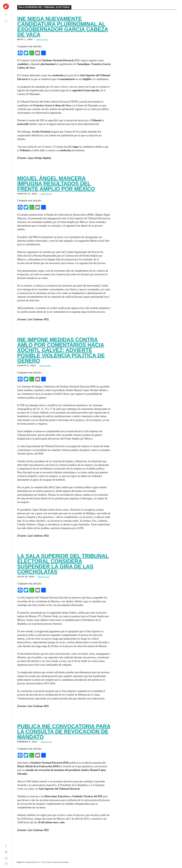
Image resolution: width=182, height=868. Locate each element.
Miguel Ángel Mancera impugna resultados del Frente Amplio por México (56, 184)
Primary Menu (6, 14)
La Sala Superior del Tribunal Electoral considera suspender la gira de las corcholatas (63, 564)
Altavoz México (6, 6)
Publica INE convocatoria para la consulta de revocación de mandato (64, 732)
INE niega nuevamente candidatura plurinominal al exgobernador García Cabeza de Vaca (63, 27)
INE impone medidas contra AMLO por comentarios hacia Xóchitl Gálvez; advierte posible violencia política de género (61, 350)
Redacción (42, 40)
